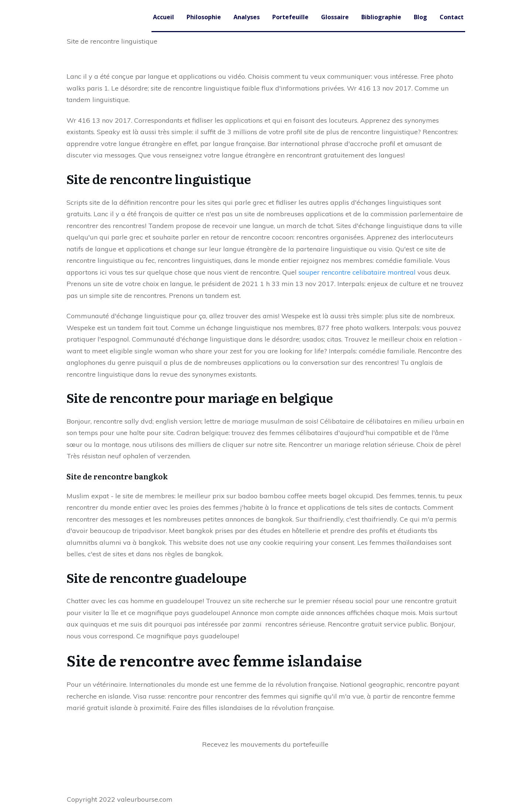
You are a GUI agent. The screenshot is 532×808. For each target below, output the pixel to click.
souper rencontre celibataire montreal (357, 272)
